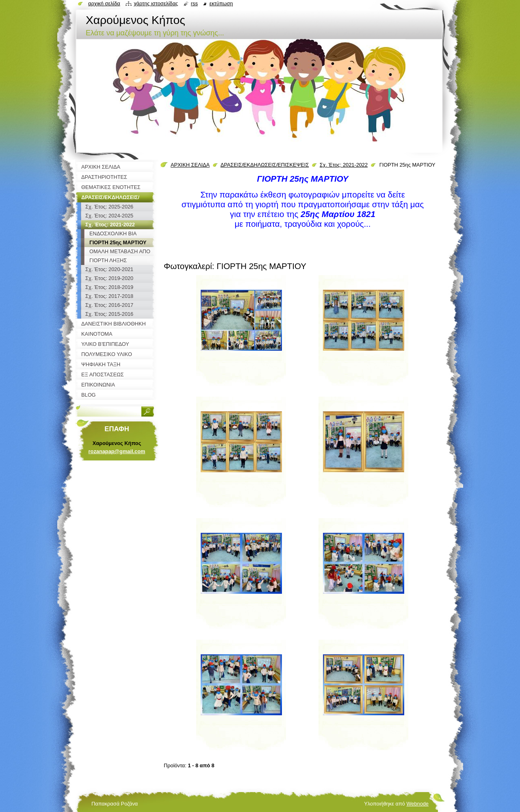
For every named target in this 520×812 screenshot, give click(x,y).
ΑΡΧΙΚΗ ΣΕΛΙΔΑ (190, 165)
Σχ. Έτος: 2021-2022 (344, 165)
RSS (194, 3)
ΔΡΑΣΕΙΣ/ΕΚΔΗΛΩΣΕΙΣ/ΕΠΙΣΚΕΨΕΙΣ (265, 165)
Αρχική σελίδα (104, 3)
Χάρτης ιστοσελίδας (156, 3)
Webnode (417, 804)
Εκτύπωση (221, 3)
